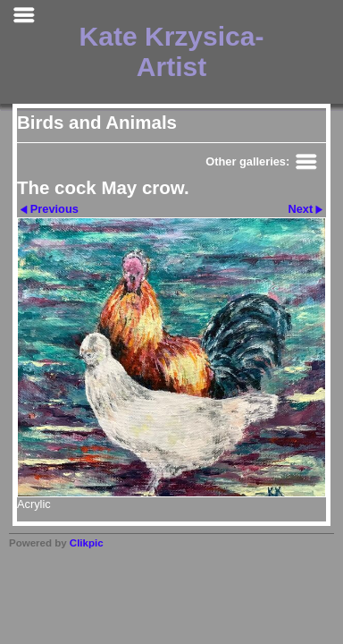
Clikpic (87, 543)
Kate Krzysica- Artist (172, 51)
